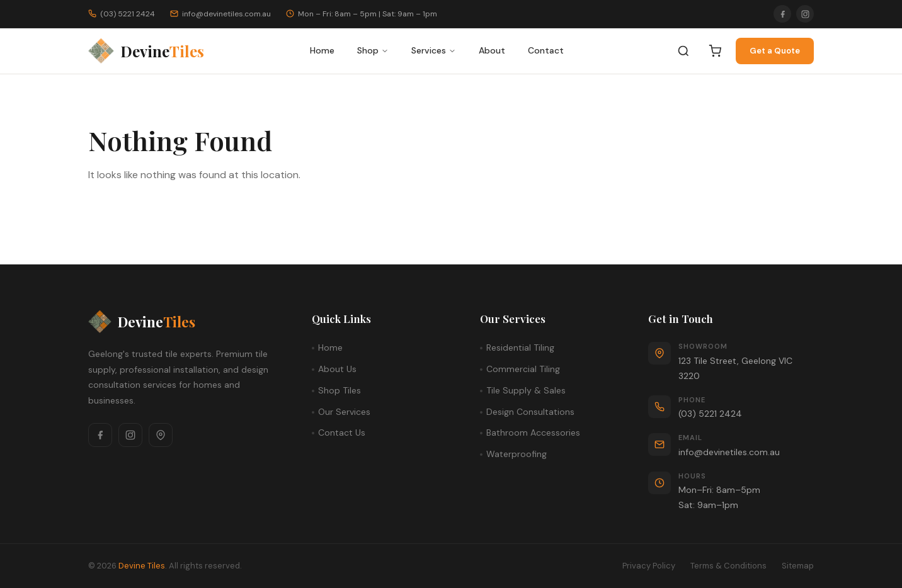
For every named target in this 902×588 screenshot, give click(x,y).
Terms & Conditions (728, 566)
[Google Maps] (161, 435)
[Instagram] (805, 14)
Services (434, 50)
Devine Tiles (142, 566)
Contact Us (342, 433)
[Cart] (715, 51)
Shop (373, 50)
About (492, 50)
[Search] (683, 51)
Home (322, 50)
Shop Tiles (340, 390)
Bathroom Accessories (533, 433)
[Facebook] (782, 14)
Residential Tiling (520, 348)
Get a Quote (775, 51)
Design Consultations (530, 412)
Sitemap (798, 566)
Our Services (344, 412)
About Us (337, 369)
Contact (546, 50)
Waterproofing (517, 454)
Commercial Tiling (523, 369)
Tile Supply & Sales (526, 390)
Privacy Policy (649, 566)
